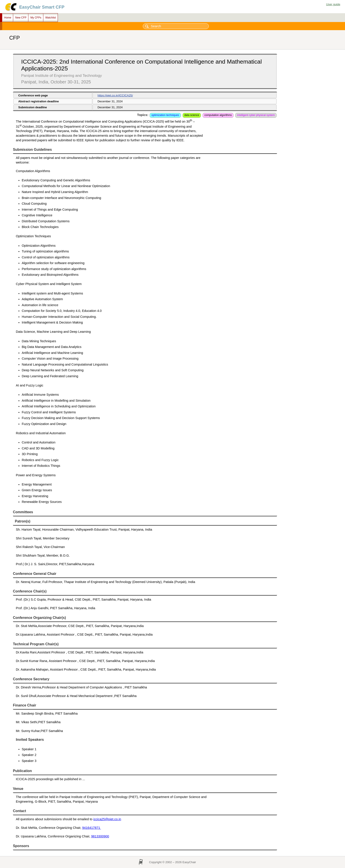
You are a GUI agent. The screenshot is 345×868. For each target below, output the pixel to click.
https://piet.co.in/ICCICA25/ (115, 95)
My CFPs (36, 18)
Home (8, 18)
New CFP (21, 18)
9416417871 (92, 828)
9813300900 (100, 836)
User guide (333, 4)
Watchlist (51, 18)
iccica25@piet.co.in (107, 819)
